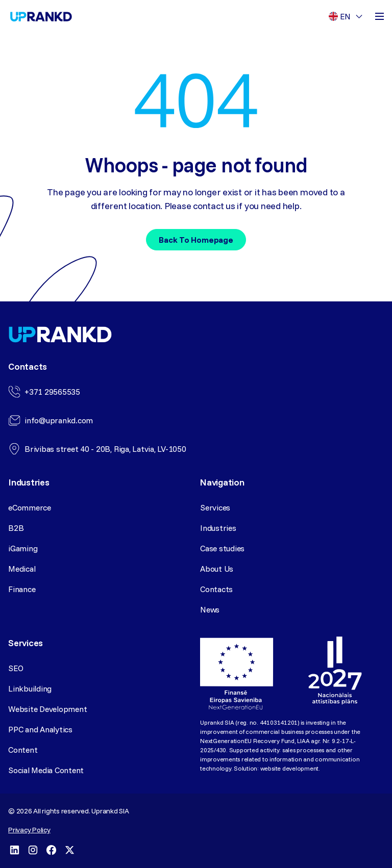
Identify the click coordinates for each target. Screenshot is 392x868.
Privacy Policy (29, 830)
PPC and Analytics (40, 729)
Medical (22, 569)
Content (23, 750)
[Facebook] (51, 850)
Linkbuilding (30, 688)
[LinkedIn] (14, 850)
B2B (16, 528)
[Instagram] (33, 850)
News (210, 609)
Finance (22, 589)
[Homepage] (41, 17)
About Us (217, 569)
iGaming (23, 548)
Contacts (216, 589)
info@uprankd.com (59, 420)
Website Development (47, 709)
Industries (218, 528)
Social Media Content (46, 770)
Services (215, 507)
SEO (16, 668)
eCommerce (30, 507)
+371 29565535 (52, 392)
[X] (69, 850)
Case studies (222, 548)
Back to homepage (196, 240)
